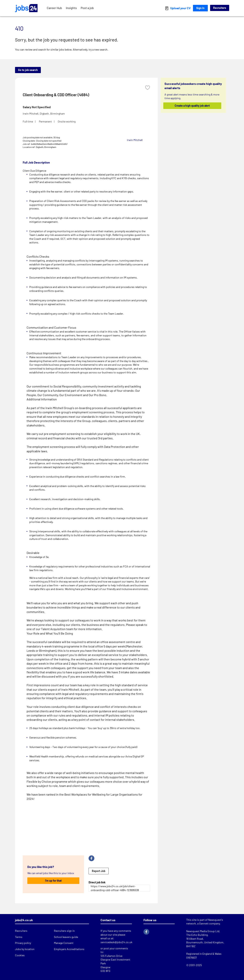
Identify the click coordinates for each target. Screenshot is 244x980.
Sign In (200, 8)
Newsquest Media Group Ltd (203, 931)
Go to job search (28, 70)
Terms (19, 937)
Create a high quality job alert (192, 106)
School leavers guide (66, 937)
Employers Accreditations (69, 949)
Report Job (99, 871)
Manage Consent (64, 943)
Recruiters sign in (64, 931)
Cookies (20, 955)
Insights (71, 8)
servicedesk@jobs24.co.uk (116, 942)
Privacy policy (23, 943)
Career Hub (54, 8)
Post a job (87, 8)
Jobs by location (25, 949)
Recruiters (220, 8)
